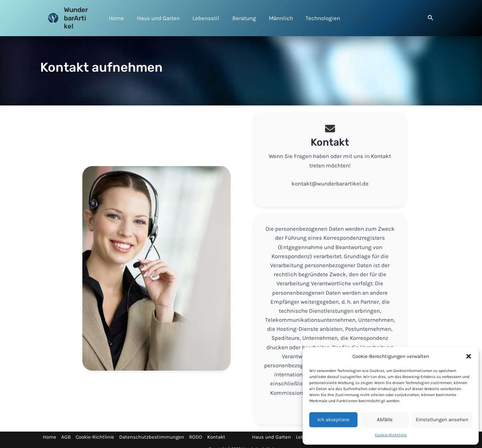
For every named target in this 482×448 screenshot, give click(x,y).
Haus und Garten (271, 429)
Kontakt (216, 429)
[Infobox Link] (330, 151)
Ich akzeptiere (333, 420)
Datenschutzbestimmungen (152, 429)
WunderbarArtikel (78, 14)
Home (50, 429)
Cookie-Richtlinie (391, 435)
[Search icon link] (431, 15)
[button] (469, 356)
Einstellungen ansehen (442, 420)
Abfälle (385, 420)
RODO (196, 429)
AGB (66, 429)
